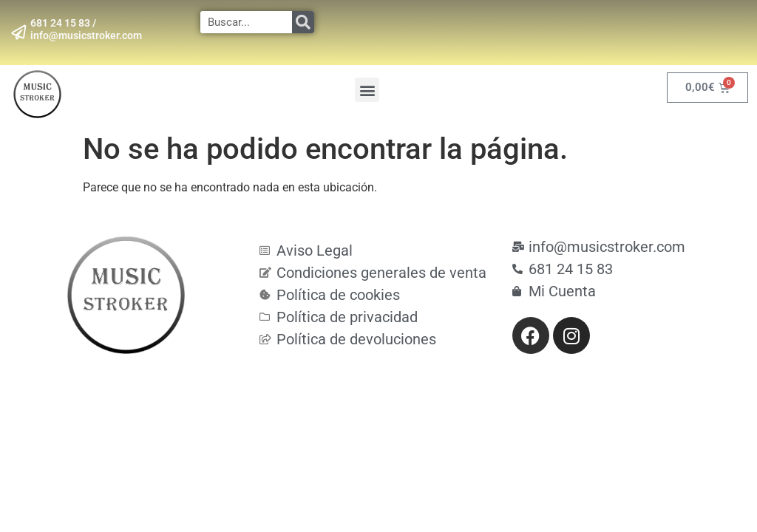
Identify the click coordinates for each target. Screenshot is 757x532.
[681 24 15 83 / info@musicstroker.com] (18, 33)
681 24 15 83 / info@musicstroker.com (86, 29)
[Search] (303, 22)
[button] (367, 90)
